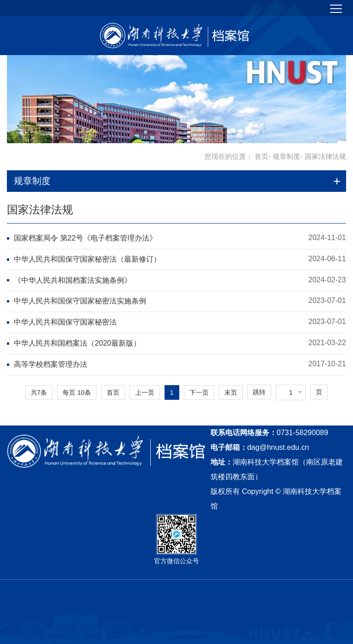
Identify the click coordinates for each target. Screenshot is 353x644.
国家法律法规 (40, 210)
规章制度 (286, 156)
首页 (262, 156)
